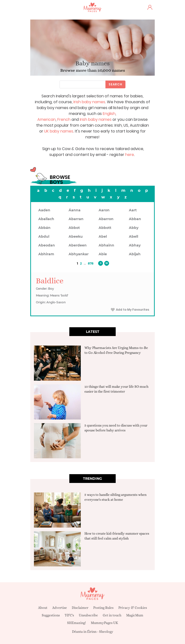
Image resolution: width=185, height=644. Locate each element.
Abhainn (106, 245)
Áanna (75, 210)
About (43, 608)
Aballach (46, 219)
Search (115, 84)
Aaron (104, 210)
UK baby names (59, 131)
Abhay (135, 245)
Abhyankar (79, 254)
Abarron (106, 219)
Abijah (135, 254)
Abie (103, 254)
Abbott (105, 228)
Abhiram (46, 254)
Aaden (44, 210)
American (46, 119)
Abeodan (47, 245)
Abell (134, 236)
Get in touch (112, 615)
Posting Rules (103, 608)
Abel (103, 236)
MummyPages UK (104, 623)
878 (91, 263)
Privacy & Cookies (133, 608)
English (109, 114)
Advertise (60, 608)
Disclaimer (80, 608)
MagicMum (135, 615)
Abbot (74, 228)
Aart (133, 210)
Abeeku (76, 236)
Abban (135, 219)
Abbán (44, 228)
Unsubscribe (88, 615)
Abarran (76, 219)
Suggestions (51, 615)
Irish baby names (89, 102)
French (64, 119)
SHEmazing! (77, 623)
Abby (134, 228)
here (130, 155)
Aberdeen (78, 245)
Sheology (106, 632)
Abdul (44, 236)
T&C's (69, 615)
